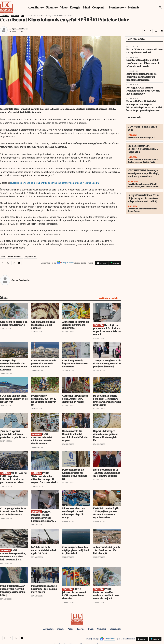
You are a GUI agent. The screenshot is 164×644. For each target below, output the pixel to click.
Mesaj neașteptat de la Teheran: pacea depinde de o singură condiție (107, 473)
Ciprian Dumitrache (20, 29)
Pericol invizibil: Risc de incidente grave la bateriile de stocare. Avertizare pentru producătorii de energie (45, 516)
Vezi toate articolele (108, 298)
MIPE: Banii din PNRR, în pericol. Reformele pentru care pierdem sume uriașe (14, 478)
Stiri (23, 16)
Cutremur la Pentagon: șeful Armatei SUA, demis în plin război (75, 399)
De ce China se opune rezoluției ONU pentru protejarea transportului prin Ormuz (107, 400)
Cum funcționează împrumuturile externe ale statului (75, 364)
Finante (51, 7)
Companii (98, 7)
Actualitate (35, 7)
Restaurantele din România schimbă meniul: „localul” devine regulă (76, 436)
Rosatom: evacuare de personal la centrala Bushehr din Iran (44, 364)
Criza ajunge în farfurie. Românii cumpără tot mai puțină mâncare (13, 511)
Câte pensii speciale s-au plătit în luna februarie (14, 323)
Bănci (86, 7)
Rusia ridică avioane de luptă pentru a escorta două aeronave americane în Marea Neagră (55, 183)
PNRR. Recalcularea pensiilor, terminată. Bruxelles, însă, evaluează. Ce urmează (13, 555)
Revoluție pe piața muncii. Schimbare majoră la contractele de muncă (107, 330)
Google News (67, 263)
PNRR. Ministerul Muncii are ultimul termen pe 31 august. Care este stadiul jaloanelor (45, 478)
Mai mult (135, 7)
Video (64, 7)
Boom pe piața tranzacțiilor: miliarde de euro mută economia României (13, 365)
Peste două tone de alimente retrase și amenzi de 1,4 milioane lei (75, 474)
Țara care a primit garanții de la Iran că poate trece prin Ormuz (13, 434)
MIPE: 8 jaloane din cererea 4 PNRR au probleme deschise (74, 594)
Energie (75, 7)
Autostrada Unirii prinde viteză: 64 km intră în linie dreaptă (107, 550)
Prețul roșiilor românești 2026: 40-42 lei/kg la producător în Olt (44, 400)
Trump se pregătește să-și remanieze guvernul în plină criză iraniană (107, 364)
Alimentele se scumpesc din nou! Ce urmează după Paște (76, 325)
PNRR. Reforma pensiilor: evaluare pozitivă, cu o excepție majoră (106, 594)
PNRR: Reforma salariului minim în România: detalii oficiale (41, 439)
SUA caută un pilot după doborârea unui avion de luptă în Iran (14, 399)
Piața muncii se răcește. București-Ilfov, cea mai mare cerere (44, 589)
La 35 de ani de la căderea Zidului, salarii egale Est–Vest (44, 550)
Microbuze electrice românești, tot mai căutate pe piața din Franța (74, 513)
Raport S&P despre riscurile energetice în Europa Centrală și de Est (106, 436)
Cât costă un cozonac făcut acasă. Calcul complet (43, 325)
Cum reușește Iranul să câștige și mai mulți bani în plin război (75, 550)
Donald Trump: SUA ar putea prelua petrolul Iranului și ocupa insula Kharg (13, 590)
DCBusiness (4, 16)
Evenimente (116, 7)
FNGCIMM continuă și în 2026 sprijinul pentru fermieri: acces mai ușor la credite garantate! (106, 513)
